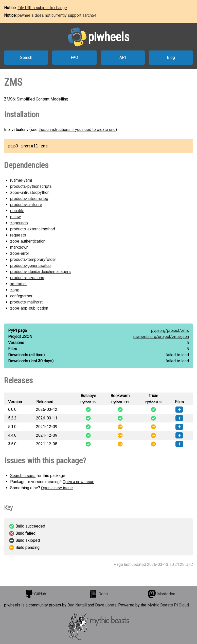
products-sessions (27, 278)
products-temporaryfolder (33, 259)
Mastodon (162, 594)
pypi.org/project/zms (170, 331)
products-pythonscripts (31, 186)
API (123, 57)
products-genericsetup (30, 266)
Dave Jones (106, 605)
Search (26, 57)
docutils (17, 211)
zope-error (20, 253)
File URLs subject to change (42, 8)
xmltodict (18, 284)
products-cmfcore (26, 205)
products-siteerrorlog (29, 199)
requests (18, 235)
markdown (19, 247)
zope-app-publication (29, 308)
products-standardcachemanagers (40, 272)
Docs (98, 594)
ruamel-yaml (21, 180)
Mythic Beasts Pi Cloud (168, 605)
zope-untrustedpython (30, 192)
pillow (15, 217)
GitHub (35, 594)
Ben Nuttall (77, 605)
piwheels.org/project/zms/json (161, 337)
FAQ (74, 57)
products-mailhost (26, 302)
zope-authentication (28, 241)
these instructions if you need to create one (77, 130)
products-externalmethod (33, 229)
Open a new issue (78, 482)
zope (15, 290)
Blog (171, 57)
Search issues (23, 476)
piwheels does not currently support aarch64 (57, 15)
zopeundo (19, 223)
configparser (21, 296)
